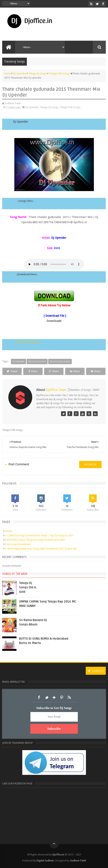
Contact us (96, 671)
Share (33, 371)
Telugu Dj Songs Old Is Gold (28, 587)
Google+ (54, 697)
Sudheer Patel (78, 861)
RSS (69, 697)
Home (9, 531)
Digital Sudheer (45, 861)
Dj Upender (32, 107)
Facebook (39, 697)
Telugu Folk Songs (70, 107)
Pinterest (62, 697)
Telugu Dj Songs (49, 107)
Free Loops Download (18, 544)
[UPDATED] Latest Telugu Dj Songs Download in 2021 (35, 540)
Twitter (47, 697)
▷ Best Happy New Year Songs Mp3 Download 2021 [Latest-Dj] (41, 549)
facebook (90, 464)
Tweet (12, 371)
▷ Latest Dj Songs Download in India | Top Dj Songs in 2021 (39, 535)
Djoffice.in (58, 855)
